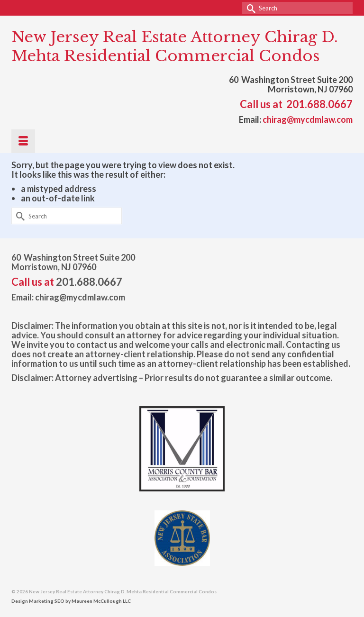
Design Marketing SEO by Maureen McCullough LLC (71, 601)
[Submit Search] (249, 8)
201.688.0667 (319, 104)
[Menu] (23, 141)
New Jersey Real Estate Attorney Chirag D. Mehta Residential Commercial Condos (175, 46)
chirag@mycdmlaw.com (308, 119)
